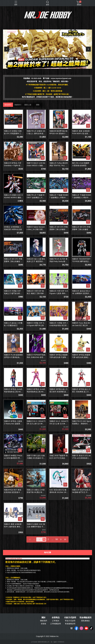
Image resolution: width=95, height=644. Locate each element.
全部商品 (56, 618)
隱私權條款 (85, 621)
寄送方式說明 (70, 621)
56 (57, 539)
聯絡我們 (44, 621)
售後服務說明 (70, 624)
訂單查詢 (56, 621)
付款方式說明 (70, 618)
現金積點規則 (85, 618)
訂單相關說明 (56, 624)
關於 (44, 618)
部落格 (44, 624)
